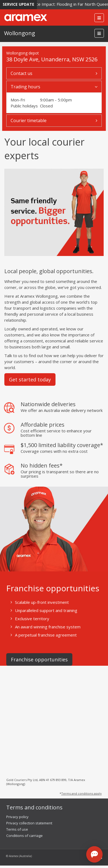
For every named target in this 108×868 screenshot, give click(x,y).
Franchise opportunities (39, 659)
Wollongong (20, 33)
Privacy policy (17, 817)
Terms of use (17, 829)
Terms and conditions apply (81, 793)
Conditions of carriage (24, 836)
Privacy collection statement (29, 823)
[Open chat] (94, 854)
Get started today (30, 379)
